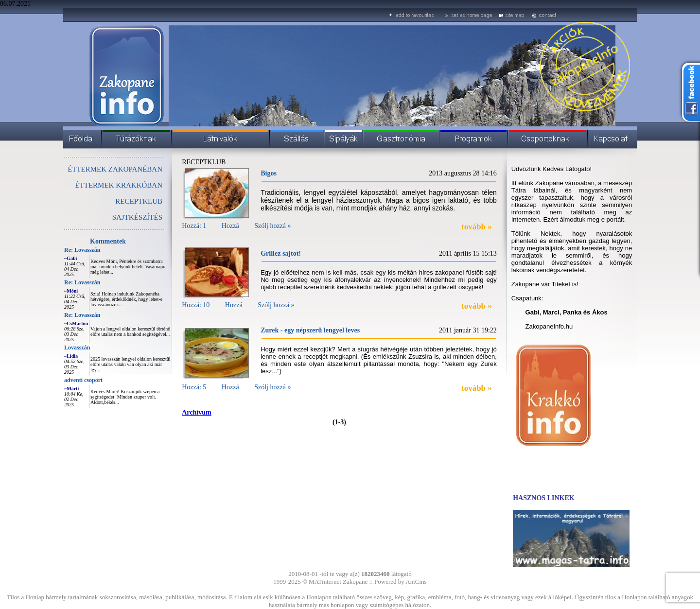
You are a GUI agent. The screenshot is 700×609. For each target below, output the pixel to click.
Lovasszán (77, 348)
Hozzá (230, 226)
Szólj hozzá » (272, 226)
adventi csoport (83, 380)
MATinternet (325, 582)
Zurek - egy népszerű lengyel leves (310, 330)
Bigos (269, 173)
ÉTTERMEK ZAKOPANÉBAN (115, 169)
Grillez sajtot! (281, 253)
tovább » (477, 227)
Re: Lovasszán (82, 250)
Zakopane (355, 582)
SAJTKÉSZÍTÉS (137, 217)
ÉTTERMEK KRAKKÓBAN (119, 185)
